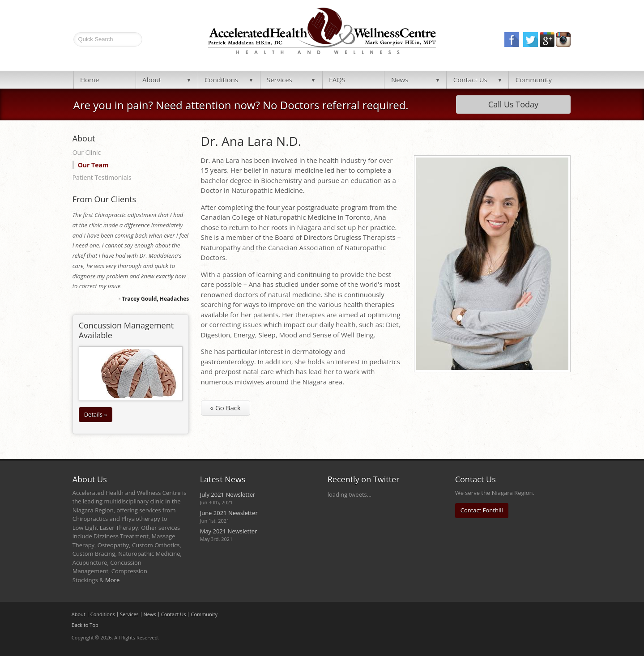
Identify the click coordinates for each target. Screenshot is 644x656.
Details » (96, 414)
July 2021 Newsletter (228, 494)
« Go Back (226, 408)
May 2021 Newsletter (229, 531)
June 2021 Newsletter (229, 513)
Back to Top (85, 625)
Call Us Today (513, 104)
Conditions (221, 80)
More (112, 580)
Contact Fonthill (482, 510)
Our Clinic (87, 152)
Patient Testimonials (102, 177)
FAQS (337, 80)
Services (279, 80)
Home (90, 80)
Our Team (93, 165)
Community (534, 80)
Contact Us (470, 80)
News (400, 80)
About (152, 80)
